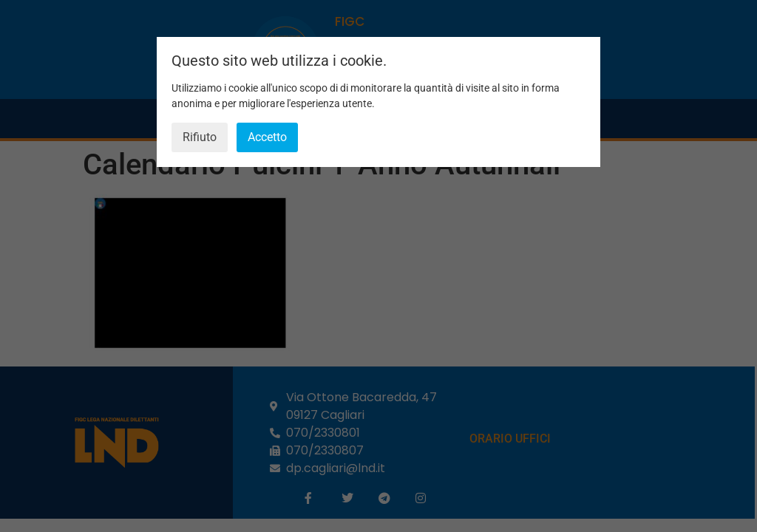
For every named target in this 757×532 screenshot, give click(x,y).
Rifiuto (200, 137)
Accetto (267, 137)
